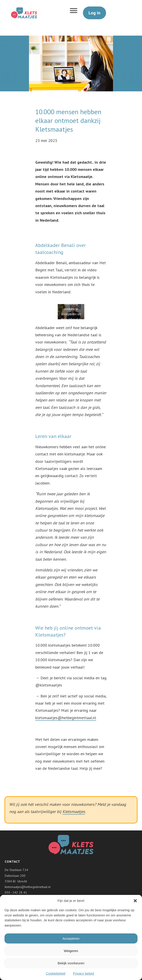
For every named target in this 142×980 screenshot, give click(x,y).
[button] (135, 901)
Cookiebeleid (56, 973)
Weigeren (71, 951)
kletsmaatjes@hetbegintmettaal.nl (66, 718)
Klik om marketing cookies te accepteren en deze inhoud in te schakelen (71, 310)
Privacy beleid (83, 973)
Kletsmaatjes (74, 812)
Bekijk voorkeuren (71, 963)
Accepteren (71, 938)
